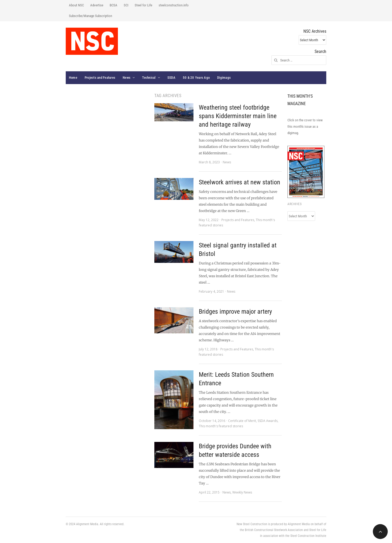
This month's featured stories (221, 426)
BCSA (114, 5)
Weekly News (242, 492)
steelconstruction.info (174, 5)
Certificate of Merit (242, 421)
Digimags (224, 78)
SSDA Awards (268, 421)
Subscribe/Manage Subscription (90, 16)
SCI (126, 5)
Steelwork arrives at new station (240, 182)
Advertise (97, 5)
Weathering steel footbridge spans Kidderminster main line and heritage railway (238, 116)
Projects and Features (100, 78)
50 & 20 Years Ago (196, 78)
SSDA (171, 78)
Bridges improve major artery (235, 312)
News (127, 78)
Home (73, 78)
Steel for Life (143, 5)
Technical (149, 78)
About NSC (76, 5)
